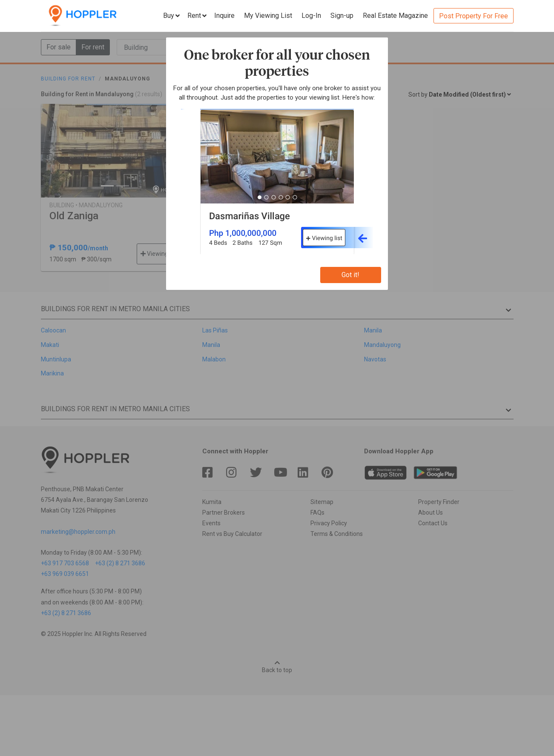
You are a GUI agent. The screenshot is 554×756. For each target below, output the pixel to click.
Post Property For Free (474, 16)
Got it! (350, 275)
